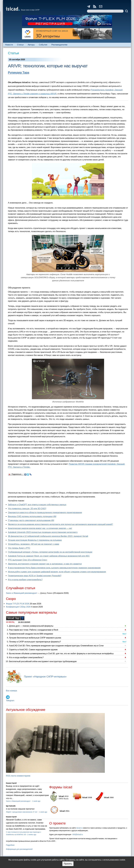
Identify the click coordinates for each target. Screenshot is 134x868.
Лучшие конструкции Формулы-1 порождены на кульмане (35, 540)
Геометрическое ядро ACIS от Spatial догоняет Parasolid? (35, 576)
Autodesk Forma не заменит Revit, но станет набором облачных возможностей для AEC (49, 556)
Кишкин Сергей (11, 783)
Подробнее (10, 845)
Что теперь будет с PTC (19, 548)
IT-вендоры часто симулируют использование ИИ (31, 520)
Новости (9, 45)
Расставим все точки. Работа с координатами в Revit (34, 630)
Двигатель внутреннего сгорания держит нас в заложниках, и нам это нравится (45, 564)
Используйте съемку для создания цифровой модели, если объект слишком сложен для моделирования (57, 572)
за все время (24, 622)
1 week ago (36, 801)
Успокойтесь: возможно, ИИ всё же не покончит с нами (33, 544)
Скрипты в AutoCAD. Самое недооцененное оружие (33, 650)
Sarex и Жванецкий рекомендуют (21, 593)
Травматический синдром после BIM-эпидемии (31, 634)
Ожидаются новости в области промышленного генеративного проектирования (45, 513)
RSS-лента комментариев (18, 776)
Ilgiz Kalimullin (11, 806)
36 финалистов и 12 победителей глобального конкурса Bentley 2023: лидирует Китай (48, 536)
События (43, 45)
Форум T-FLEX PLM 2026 (18, 604)
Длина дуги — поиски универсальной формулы (31, 626)
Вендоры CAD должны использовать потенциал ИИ (32, 516)
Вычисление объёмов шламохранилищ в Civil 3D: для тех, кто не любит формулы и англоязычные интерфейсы (61, 654)
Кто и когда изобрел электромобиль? (25, 580)
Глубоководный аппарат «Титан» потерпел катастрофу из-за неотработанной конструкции (50, 552)
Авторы (31, 45)
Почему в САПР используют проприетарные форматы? (35, 642)
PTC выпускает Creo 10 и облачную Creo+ (28, 560)
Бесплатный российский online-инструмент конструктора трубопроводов (43, 661)
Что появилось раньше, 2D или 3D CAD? (27, 509)
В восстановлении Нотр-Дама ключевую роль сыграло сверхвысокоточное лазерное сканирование (54, 568)
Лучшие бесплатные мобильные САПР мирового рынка (35, 638)
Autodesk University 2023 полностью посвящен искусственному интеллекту (43, 532)
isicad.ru (79, 828)
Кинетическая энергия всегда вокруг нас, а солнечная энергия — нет (40, 528)
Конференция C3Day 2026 (18, 607)
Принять (68, 864)
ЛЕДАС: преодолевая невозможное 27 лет (22, 812)
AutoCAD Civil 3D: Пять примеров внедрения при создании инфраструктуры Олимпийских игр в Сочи (56, 646)
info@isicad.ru (78, 834)
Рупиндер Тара (19, 72)
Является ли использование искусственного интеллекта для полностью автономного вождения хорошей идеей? (60, 524)
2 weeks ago (32, 835)
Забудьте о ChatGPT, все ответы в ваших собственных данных (37, 505)
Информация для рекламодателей (19, 849)
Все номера (11, 691)
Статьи (20, 45)
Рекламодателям (59, 45)
